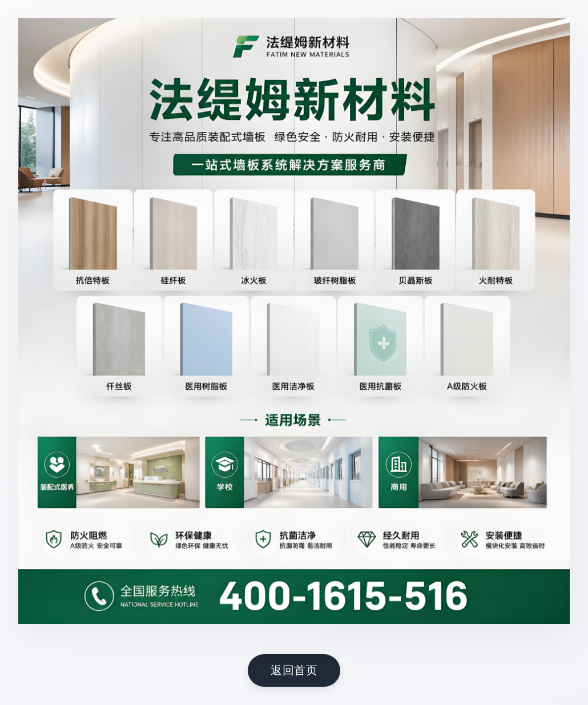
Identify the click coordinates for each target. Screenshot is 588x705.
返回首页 (294, 670)
